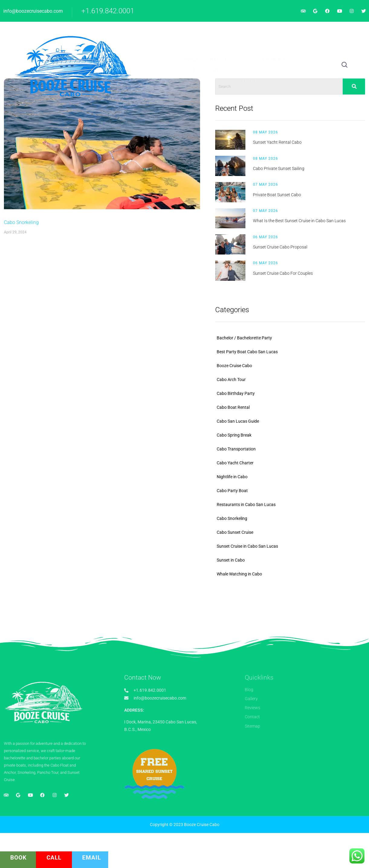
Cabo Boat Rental (290, 437)
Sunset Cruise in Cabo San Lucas (304, 575)
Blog (281, 32)
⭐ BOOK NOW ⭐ (174, 32)
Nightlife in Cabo (289, 506)
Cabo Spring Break (291, 464)
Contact (203, 42)
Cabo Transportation (293, 478)
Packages (127, 32)
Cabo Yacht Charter (292, 492)
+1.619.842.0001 (108, 11)
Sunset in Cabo (288, 589)
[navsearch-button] (339, 37)
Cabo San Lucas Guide (295, 450)
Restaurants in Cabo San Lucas (303, 534)
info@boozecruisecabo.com (33, 11)
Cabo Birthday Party (293, 423)
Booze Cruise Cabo (291, 395)
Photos (216, 32)
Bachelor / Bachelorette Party (301, 367)
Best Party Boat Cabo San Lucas (304, 381)
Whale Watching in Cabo (296, 603)
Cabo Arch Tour (288, 409)
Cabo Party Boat (289, 520)
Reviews (305, 32)
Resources (250, 32)
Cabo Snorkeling (21, 276)
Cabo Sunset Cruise (292, 562)
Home (97, 32)
